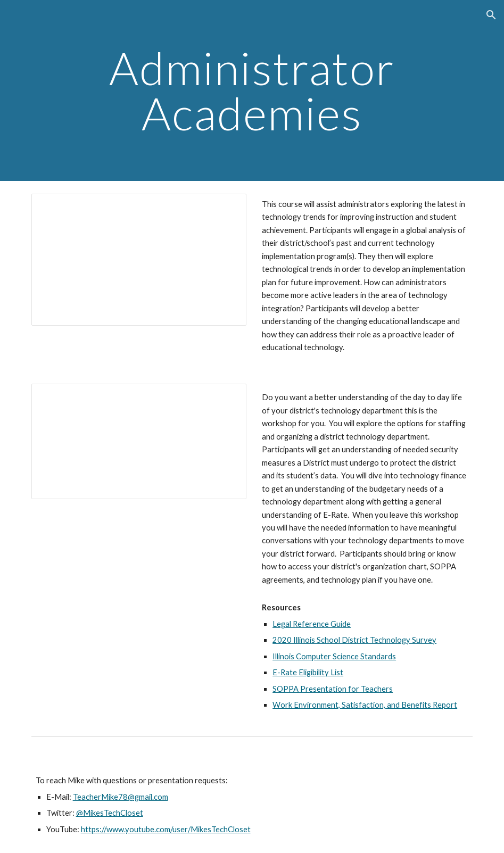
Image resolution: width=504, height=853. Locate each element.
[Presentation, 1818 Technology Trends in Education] (139, 260)
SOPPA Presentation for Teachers (333, 689)
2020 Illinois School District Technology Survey (354, 640)
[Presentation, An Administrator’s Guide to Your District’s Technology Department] (139, 441)
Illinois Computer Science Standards (334, 656)
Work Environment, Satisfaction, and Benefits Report (365, 705)
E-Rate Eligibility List (308, 672)
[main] (252, 91)
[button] (491, 15)
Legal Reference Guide (312, 624)
